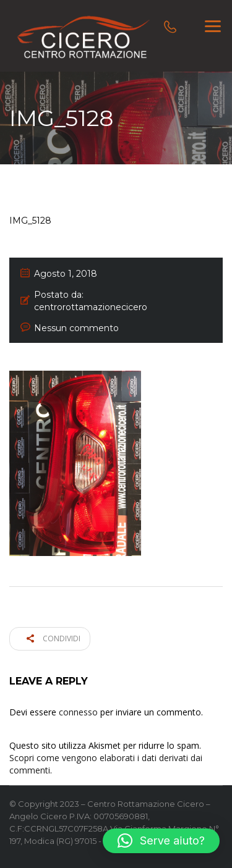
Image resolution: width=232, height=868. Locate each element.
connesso (78, 712)
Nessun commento (76, 328)
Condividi (54, 638)
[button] (161, 841)
